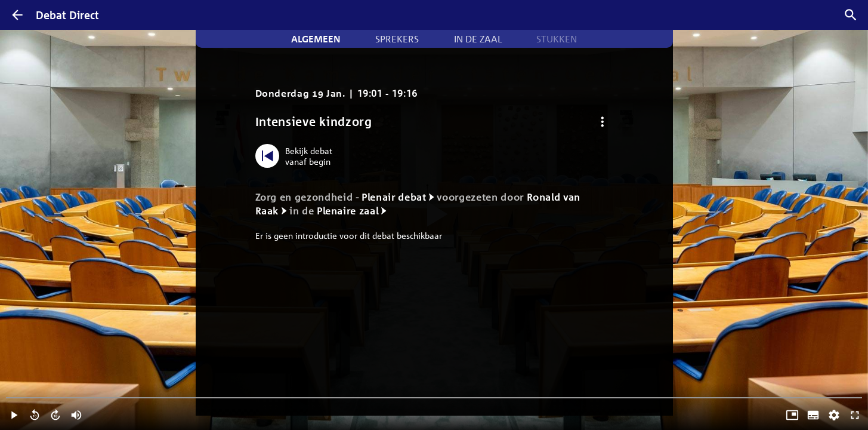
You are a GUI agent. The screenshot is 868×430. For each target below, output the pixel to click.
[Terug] (17, 15)
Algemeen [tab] (316, 39)
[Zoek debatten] (851, 15)
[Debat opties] (603, 122)
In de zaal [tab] (478, 39)
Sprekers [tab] (397, 39)
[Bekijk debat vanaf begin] (297, 156)
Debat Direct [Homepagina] (67, 15)
